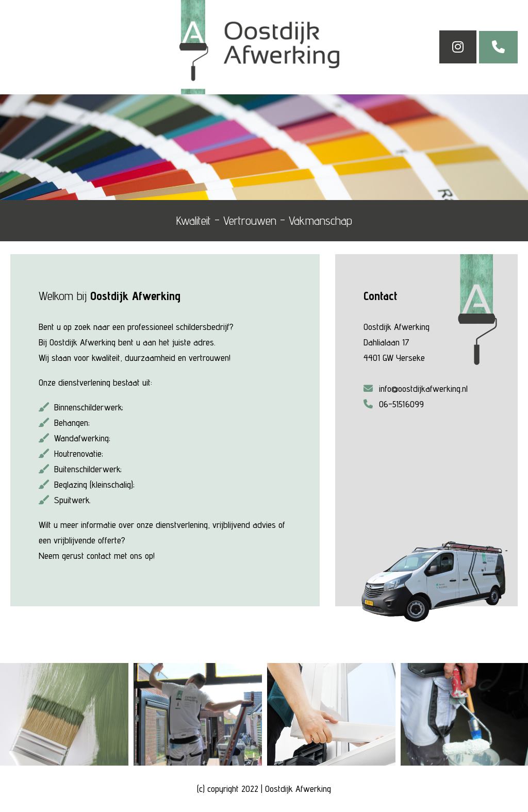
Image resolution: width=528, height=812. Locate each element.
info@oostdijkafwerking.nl (416, 388)
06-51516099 (394, 404)
